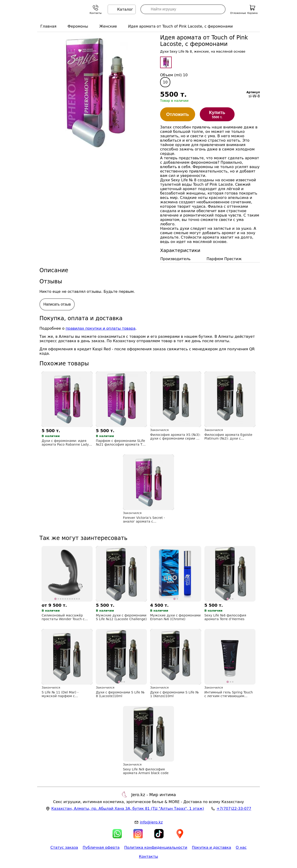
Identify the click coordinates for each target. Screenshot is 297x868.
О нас (241, 847)
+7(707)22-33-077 (234, 809)
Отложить (178, 114)
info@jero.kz (151, 822)
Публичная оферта (101, 847)
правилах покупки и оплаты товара (101, 328)
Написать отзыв (57, 304)
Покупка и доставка (211, 847)
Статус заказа (64, 847)
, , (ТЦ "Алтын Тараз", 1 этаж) (128, 809)
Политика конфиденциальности (156, 847)
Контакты (148, 857)
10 (165, 82)
